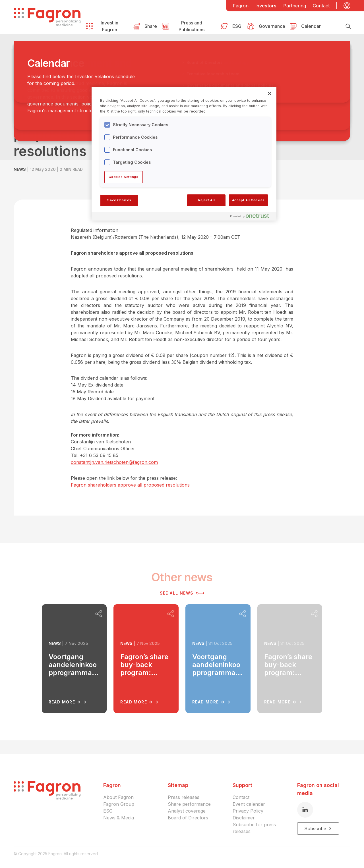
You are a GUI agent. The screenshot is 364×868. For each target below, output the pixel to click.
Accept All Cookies (248, 200)
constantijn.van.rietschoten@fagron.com (114, 462)
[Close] (270, 94)
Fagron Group (119, 804)
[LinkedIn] (305, 810)
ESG (108, 811)
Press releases (184, 797)
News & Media (119, 818)
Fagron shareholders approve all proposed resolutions (130, 485)
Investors (266, 6)
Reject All (207, 200)
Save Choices (119, 200)
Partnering (295, 6)
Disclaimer (244, 818)
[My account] (347, 6)
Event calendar (249, 804)
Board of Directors (188, 818)
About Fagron (118, 797)
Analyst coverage (187, 811)
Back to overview (42, 66)
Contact (321, 6)
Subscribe (318, 828)
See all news (182, 593)
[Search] (348, 26)
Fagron (241, 6)
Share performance (189, 804)
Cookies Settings (123, 177)
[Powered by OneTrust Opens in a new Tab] (252, 217)
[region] (184, 153)
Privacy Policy (248, 811)
